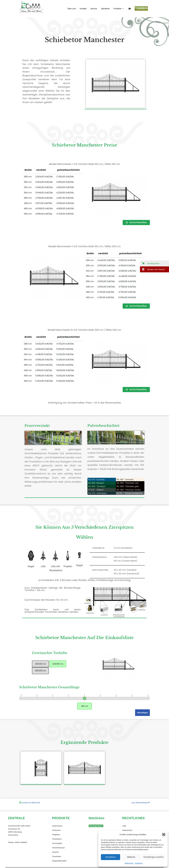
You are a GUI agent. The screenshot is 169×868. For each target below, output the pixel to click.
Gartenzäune (57, 826)
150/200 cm (58, 664)
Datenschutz (129, 863)
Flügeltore (56, 835)
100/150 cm (40, 664)
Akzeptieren (110, 857)
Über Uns (72, 9)
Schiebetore (57, 839)
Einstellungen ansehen (154, 857)
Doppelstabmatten (59, 861)
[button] (164, 835)
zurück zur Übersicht (31, 803)
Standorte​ (105, 9)
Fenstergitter (57, 843)
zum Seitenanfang (141, 803)
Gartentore (56, 830)
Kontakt (83, 9)
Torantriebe (57, 856)
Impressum (139, 863)
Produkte (119, 9)
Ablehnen (131, 857)
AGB (124, 826)
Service (94, 9)
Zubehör (55, 852)
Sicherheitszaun (58, 848)
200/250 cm (40, 671)
